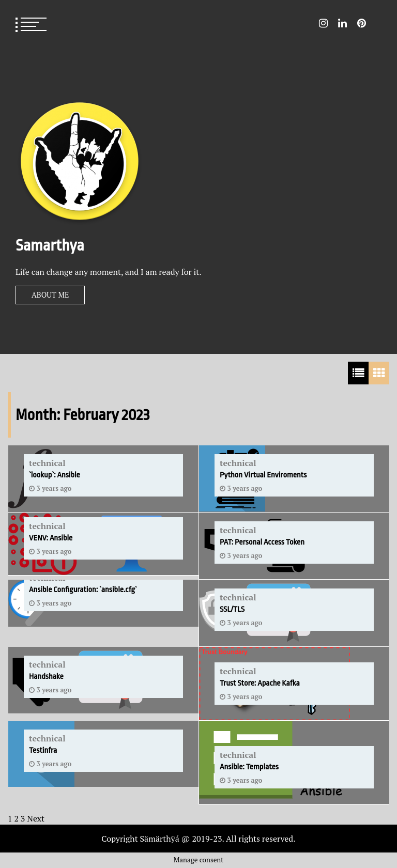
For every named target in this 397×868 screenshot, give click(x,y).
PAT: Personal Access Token (262, 542)
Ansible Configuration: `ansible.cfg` (83, 590)
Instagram (323, 23)
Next (36, 818)
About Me (50, 295)
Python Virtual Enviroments (263, 475)
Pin (362, 23)
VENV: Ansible (51, 538)
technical (47, 463)
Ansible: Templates (249, 767)
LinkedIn (342, 23)
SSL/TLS (232, 609)
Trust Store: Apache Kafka (260, 683)
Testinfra (43, 750)
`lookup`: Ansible (55, 475)
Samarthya (50, 245)
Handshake (46, 677)
